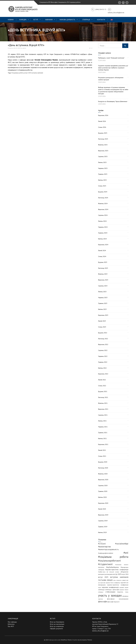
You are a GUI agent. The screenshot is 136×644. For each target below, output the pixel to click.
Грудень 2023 (103, 262)
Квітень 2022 (102, 368)
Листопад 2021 (103, 397)
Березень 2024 (103, 245)
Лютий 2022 (102, 380)
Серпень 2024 (103, 215)
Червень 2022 (103, 356)
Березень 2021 (103, 444)
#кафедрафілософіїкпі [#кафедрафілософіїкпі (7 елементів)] (106, 553)
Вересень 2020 (103, 480)
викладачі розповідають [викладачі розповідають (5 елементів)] (106, 574)
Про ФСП (11, 626)
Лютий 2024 (102, 251)
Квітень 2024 (102, 239)
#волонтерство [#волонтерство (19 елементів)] (105, 547)
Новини (11, 20)
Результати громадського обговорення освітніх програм (111, 79)
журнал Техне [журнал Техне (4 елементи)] (110, 583)
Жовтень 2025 (103, 145)
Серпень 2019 (103, 521)
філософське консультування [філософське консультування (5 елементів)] (118, 599)
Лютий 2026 (102, 121)
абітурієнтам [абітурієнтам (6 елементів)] (124, 572)
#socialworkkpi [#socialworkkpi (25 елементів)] (122, 544)
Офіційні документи (56, 629)
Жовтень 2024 (103, 204)
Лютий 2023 (102, 321)
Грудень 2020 (103, 462)
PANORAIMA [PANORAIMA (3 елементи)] (101, 567)
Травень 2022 (103, 362)
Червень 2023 (103, 298)
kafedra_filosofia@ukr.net (100, 631)
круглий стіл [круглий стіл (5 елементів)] (125, 583)
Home (11, 35)
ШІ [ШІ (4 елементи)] (107, 572)
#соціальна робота (18, 73)
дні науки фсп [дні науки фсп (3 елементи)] (102, 583)
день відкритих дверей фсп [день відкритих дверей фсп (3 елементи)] (121, 580)
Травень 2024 (103, 233)
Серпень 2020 (103, 486)
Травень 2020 (103, 491)
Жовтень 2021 (103, 403)
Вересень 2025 (103, 151)
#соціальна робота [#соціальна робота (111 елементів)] (113, 557)
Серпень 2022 (103, 350)
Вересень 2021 (103, 409)
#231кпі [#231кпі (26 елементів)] (102, 544)
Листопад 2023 (103, 268)
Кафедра (23, 20)
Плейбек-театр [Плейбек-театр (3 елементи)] (102, 572)
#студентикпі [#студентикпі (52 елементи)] (105, 564)
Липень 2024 (102, 221)
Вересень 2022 (103, 344)
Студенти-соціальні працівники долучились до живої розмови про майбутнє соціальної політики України (113, 68)
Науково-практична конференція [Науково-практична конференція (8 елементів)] (117, 570)
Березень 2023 (103, 315)
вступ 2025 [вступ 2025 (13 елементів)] (103, 577)
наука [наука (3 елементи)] (100, 587)
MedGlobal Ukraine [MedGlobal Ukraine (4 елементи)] (122, 565)
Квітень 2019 (102, 532)
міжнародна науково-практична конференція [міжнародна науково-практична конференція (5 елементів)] (113, 585)
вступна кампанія (38, 73)
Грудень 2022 (103, 333)
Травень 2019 (103, 527)
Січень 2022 (102, 386)
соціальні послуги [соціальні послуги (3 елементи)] (124, 590)
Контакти (101, 20)
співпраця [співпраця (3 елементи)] (101, 592)
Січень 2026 (102, 127)
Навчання (49, 20)
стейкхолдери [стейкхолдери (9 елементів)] (110, 592)
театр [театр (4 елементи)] (127, 592)
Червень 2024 (103, 227)
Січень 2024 (102, 256)
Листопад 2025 (103, 139)
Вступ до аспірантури (57, 626)
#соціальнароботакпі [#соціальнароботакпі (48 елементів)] (110, 561)
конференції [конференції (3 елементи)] (117, 583)
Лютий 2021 (102, 450)
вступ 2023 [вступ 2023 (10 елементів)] (117, 574)
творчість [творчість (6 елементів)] (120, 592)
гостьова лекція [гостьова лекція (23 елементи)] (105, 580)
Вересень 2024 (103, 209)
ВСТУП (36, 20)
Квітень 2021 (102, 438)
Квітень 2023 (102, 309)
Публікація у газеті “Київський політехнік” (111, 58)
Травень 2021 (103, 433)
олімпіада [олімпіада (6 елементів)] (101, 590)
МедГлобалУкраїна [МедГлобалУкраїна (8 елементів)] (112, 567)
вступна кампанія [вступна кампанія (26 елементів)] (119, 577)
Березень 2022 (103, 374)
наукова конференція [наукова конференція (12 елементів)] (110, 587)
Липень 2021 (102, 421)
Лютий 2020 (102, 509)
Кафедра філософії (54, 640)
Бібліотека (11, 624)
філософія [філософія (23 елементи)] (103, 601)
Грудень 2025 (103, 133)
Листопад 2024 (103, 198)
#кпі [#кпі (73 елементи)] (126, 553)
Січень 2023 (102, 327)
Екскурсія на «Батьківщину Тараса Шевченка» (113, 101)
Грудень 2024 (103, 192)
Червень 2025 (103, 168)
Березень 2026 (103, 115)
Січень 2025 (102, 186)
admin (24, 48)
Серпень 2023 (103, 286)
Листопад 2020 (103, 468)
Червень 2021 (103, 427)
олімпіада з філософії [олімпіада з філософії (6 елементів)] (112, 590)
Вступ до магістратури (57, 624)
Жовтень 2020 (103, 474)
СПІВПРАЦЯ (86, 20)
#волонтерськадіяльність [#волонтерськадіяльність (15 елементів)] (108, 549)
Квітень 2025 (102, 180)
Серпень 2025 (103, 156)
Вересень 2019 (103, 515)
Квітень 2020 (102, 497)
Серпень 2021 (103, 415)
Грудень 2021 (103, 391)
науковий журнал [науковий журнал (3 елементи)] (124, 587)
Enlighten (75, 640)
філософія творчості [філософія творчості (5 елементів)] (113, 602)
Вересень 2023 (103, 280)
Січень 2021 (102, 456)
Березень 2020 (103, 503)
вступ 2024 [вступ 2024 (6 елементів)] (125, 574)
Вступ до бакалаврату (57, 622)
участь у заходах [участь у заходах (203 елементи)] (110, 595)
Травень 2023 (103, 303)
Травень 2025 (103, 174)
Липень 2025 (102, 162)
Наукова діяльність (67, 20)
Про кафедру (12, 622)
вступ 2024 (28, 73)
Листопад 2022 (103, 339)
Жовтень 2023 (103, 274)
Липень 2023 (102, 292)
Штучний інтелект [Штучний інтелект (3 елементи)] (114, 572)
